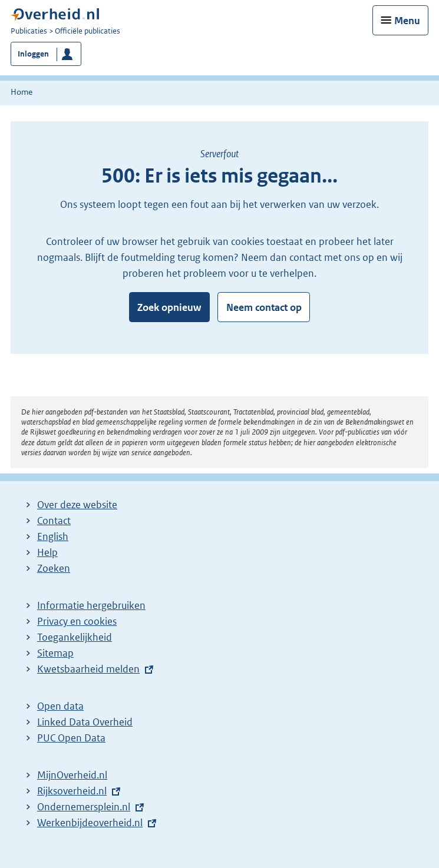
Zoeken (54, 568)
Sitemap (55, 653)
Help (47, 552)
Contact (54, 521)
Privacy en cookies (77, 621)
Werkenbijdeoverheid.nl (90, 823)
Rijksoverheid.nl (72, 791)
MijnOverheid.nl (72, 775)
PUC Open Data (71, 738)
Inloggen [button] (33, 54)
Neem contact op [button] (264, 307)
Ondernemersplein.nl (84, 807)
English (53, 536)
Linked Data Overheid (85, 722)
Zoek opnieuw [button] (169, 307)
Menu (407, 21)
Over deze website (77, 505)
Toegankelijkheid (75, 637)
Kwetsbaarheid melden (88, 669)
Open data (60, 706)
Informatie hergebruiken (91, 605)
